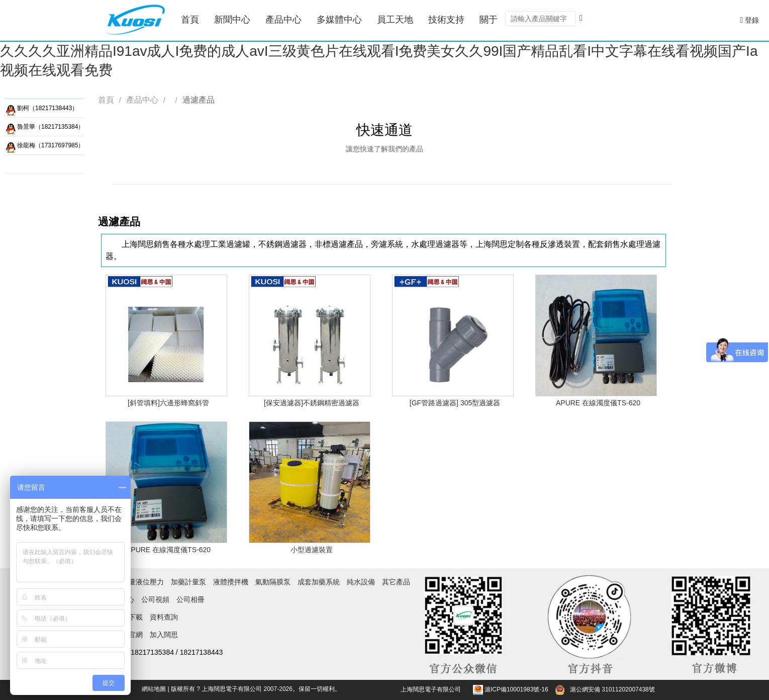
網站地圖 (154, 689)
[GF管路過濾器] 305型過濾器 (455, 403)
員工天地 (395, 20)
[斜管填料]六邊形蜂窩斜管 (168, 403)
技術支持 (446, 20)
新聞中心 (232, 20)
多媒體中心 (339, 20)
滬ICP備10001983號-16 (516, 689)
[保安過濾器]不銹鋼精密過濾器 (312, 403)
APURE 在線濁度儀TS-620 (598, 403)
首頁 (190, 20)
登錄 (749, 20)
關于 (489, 20)
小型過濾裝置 (312, 550)
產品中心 (283, 20)
